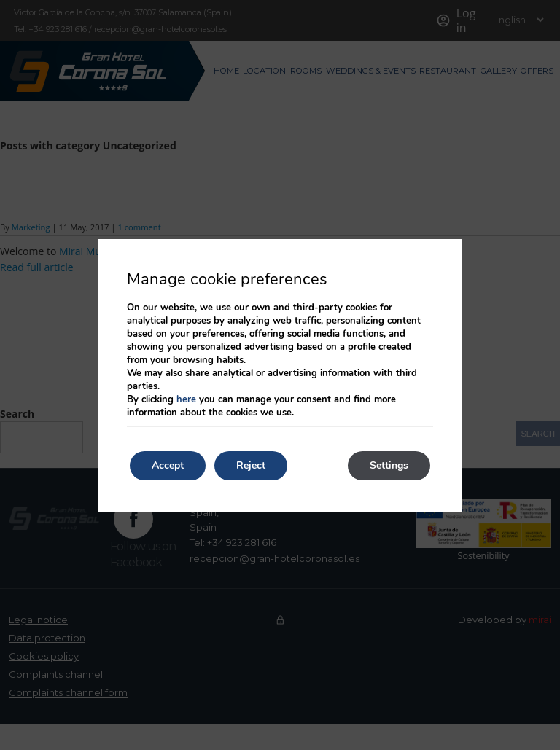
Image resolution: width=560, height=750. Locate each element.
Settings (389, 465)
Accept (168, 465)
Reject (251, 465)
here (186, 399)
